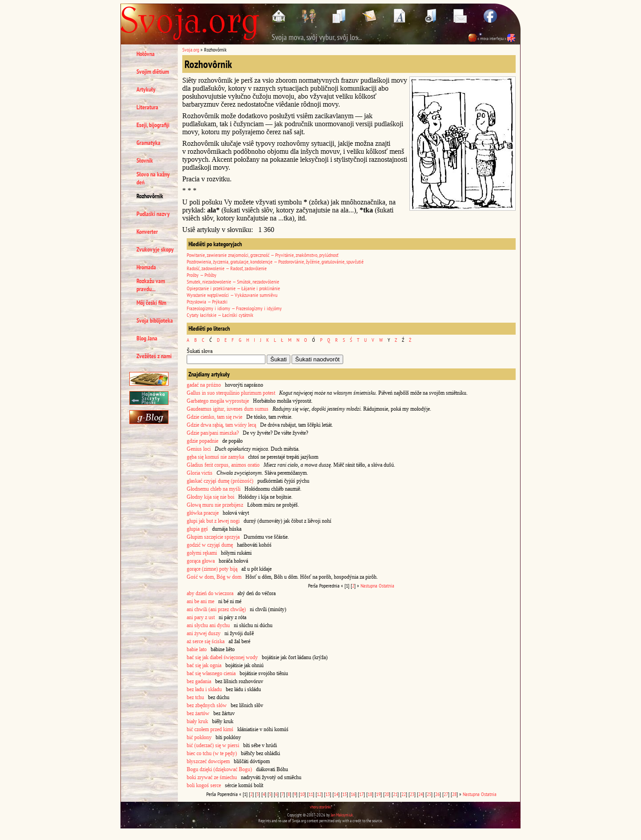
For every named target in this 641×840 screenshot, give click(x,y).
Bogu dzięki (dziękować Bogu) (219, 769)
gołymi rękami (202, 553)
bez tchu (195, 697)
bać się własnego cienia (211, 673)
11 (311, 794)
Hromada (146, 267)
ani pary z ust (201, 617)
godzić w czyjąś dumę (210, 545)
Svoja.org (191, 50)
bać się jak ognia (204, 665)
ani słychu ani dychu (208, 625)
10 (302, 794)
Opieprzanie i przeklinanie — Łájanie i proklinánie (233, 288)
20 (387, 794)
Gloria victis (200, 473)
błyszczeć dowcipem (208, 761)
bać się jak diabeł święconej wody (222, 657)
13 (328, 794)
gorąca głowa (201, 561)
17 (361, 794)
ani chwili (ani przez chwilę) (216, 609)
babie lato (197, 649)
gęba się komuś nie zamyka (215, 457)
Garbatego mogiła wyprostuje (218, 401)
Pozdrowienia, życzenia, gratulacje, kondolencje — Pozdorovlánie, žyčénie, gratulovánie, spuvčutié (275, 262)
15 (345, 794)
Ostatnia (387, 586)
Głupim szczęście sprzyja (213, 537)
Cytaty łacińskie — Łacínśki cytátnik (220, 315)
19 (378, 794)
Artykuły (146, 89)
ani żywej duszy (204, 633)
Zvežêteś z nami (154, 356)
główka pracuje (203, 513)
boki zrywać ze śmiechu (212, 777)
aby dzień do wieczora (210, 593)
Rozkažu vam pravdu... (151, 285)
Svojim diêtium (153, 72)
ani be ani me (200, 601)
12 (319, 794)
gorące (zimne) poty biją (212, 569)
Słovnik (145, 160)
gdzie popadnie (202, 441)
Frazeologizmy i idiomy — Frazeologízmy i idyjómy (234, 308)
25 (429, 794)
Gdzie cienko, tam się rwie (214, 417)
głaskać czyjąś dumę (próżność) (220, 481)
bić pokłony (199, 737)
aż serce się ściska (206, 641)
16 (353, 794)
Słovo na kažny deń (153, 178)
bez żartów (198, 713)
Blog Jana (147, 338)
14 (336, 794)
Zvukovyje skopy (155, 249)
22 (404, 794)
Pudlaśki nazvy (153, 214)
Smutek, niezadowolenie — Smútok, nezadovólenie (233, 282)
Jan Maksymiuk (342, 815)
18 (370, 794)
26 (437, 794)
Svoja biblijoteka (155, 320)
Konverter (147, 232)
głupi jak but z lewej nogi (213, 521)
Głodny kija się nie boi (210, 497)
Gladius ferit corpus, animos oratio (223, 465)
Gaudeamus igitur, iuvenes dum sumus (228, 409)
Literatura (147, 107)
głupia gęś (197, 529)
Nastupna (369, 586)
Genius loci (199, 449)
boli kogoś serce (204, 785)
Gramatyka (148, 143)
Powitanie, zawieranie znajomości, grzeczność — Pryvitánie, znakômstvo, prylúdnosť (262, 255)
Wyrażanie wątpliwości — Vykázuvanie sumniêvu (232, 295)
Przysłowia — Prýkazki (207, 302)
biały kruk (197, 721)
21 (395, 794)
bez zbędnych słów (207, 705)
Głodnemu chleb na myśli (214, 489)
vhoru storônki (320, 807)
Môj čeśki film (151, 303)
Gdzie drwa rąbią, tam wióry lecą (221, 425)
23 (412, 794)
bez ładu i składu (204, 689)
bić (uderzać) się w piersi (213, 745)
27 (446, 794)
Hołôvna (146, 54)
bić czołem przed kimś (210, 729)
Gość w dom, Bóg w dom (214, 577)
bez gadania (199, 681)
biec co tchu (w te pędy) (212, 753)
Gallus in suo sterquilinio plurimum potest (231, 393)
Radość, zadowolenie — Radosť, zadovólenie (227, 268)
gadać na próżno (204, 385)
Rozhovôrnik (150, 196)
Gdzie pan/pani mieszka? (213, 433)
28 (454, 794)
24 (421, 794)
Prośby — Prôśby (202, 275)
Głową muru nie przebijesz (215, 505)
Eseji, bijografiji (153, 125)
